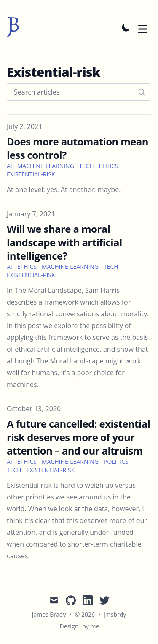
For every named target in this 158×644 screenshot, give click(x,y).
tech (87, 166)
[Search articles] (79, 92)
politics (116, 461)
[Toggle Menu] (143, 27)
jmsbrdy (115, 614)
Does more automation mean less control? (78, 148)
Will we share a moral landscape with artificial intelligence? (64, 242)
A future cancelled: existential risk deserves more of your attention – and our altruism (78, 437)
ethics (108, 166)
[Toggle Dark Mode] (126, 27)
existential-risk (31, 174)
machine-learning (46, 166)
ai (9, 166)
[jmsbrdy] (13, 27)
